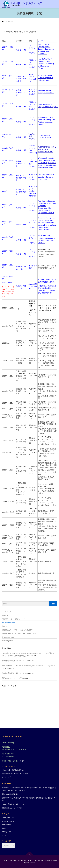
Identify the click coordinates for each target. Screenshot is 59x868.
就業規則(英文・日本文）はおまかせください (17, 630)
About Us (5, 615)
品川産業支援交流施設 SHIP (33, 304)
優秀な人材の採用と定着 (47, 306)
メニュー (55, 4)
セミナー (5, 835)
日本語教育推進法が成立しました (13, 673)
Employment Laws (8, 637)
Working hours (7, 832)
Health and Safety (8, 821)
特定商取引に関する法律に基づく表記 (15, 774)
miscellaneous (7, 825)
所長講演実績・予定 (9, 623)
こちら (22, 761)
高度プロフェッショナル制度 (12, 678)
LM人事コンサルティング (26, 3)
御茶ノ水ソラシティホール (33, 286)
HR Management (7, 641)
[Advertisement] (30, 704)
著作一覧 (5, 626)
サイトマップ (6, 777)
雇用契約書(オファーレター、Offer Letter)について (19, 633)
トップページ (6, 612)
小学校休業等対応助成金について (13, 661)
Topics (4, 828)
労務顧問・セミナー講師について (13, 619)
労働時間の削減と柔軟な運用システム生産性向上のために (47, 149)
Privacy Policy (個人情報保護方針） (14, 770)
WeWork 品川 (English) (33, 136)
